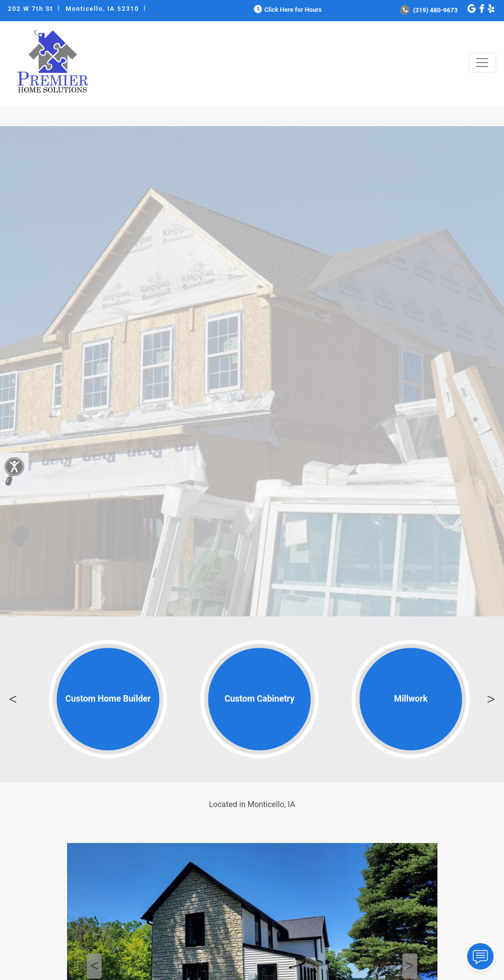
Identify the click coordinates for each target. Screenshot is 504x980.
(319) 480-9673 (429, 10)
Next (491, 699)
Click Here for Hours (287, 10)
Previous (13, 699)
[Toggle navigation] (482, 63)
